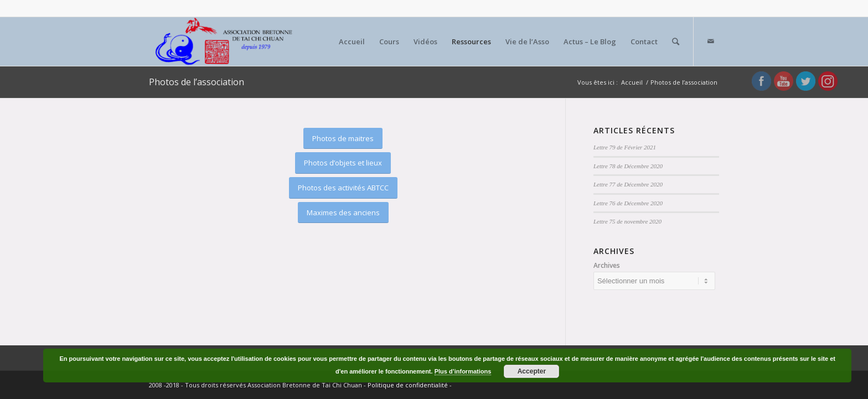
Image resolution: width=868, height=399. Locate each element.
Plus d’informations (463, 371)
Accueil (632, 82)
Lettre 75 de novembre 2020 (627, 221)
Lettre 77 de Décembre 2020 (628, 184)
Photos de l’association (197, 82)
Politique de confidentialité (408, 385)
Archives (607, 265)
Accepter (532, 371)
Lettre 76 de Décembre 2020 (628, 203)
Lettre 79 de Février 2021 (625, 147)
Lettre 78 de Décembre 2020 (628, 166)
